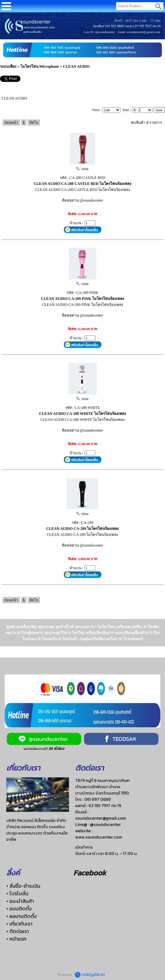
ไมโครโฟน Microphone (40, 66)
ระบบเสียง (8, 66)
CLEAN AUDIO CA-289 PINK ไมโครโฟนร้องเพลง (82, 299)
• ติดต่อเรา (18, 931)
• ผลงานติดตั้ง (21, 916)
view (82, 169)
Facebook (90, 873)
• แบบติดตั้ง (19, 908)
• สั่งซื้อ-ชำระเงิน (23, 886)
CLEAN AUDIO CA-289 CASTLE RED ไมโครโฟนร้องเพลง (82, 184)
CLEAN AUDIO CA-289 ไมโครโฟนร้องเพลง (83, 529)
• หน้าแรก (16, 939)
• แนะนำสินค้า (20, 901)
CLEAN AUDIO (76, 66)
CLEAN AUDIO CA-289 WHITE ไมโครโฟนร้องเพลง (82, 414)
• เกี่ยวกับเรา (19, 924)
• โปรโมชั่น (17, 893)
